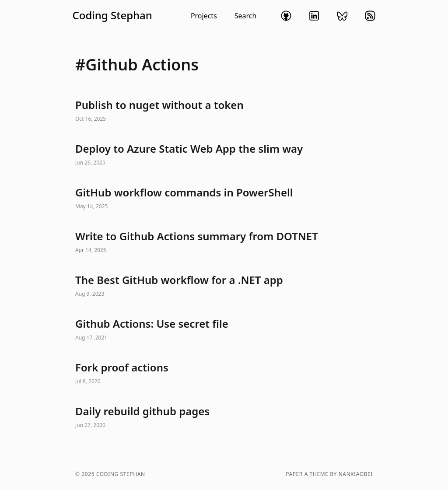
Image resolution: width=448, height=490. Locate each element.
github (286, 16)
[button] (164, 16)
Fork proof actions (224, 374)
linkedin (314, 16)
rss (370, 16)
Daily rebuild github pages (224, 417)
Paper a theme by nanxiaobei (329, 474)
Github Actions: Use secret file (224, 330)
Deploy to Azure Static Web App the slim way (224, 155)
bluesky (342, 16)
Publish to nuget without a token (224, 111)
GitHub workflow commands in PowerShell (224, 199)
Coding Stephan (112, 15)
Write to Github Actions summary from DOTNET (224, 242)
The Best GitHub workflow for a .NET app (224, 286)
